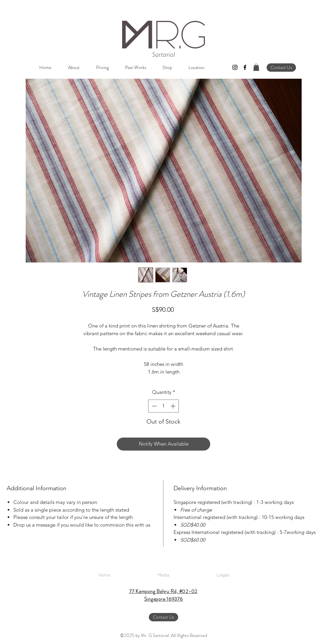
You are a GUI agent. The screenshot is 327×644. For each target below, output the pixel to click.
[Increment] (174, 406)
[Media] (163, 575)
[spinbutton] (164, 406)
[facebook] (245, 67)
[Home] (104, 575)
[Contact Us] (281, 68)
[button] (256, 67)
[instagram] (235, 67)
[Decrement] (154, 406)
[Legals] (223, 575)
